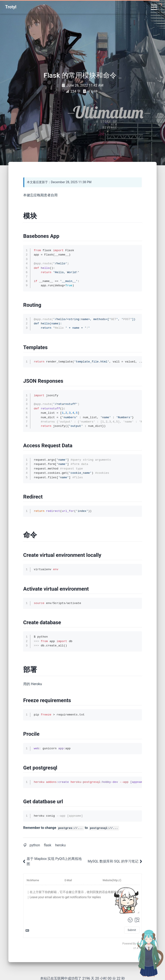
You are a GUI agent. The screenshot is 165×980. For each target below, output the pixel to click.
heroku (60, 845)
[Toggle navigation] (154, 7)
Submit (132, 930)
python (35, 845)
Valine (139, 944)
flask (47, 845)
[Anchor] (38, 216)
